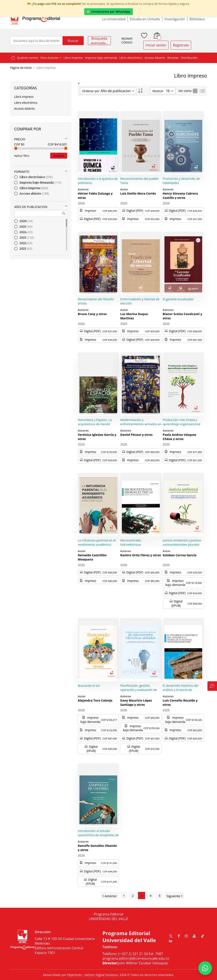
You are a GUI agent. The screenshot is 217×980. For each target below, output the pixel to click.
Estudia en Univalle (145, 19)
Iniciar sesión (156, 45)
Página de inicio (21, 68)
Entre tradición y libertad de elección (140, 301)
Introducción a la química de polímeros (98, 181)
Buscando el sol (89, 686)
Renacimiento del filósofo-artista (96, 301)
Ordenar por (91, 91)
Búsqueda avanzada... (99, 41)
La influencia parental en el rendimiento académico (97, 542)
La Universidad (114, 19)
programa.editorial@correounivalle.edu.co (136, 958)
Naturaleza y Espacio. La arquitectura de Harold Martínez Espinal (95, 424)
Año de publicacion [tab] (31, 207)
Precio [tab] (20, 139)
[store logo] (35, 19)
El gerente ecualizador (178, 299)
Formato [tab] (22, 172)
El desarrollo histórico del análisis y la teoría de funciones (181, 690)
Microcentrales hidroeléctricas (131, 542)
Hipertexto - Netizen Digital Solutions (93, 975)
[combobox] (36, 41)
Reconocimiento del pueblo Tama (139, 181)
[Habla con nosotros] (205, 968)
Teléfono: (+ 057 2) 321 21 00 (125, 954)
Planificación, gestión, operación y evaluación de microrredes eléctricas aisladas (138, 692)
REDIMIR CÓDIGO (127, 41)
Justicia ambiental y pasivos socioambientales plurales (182, 542)
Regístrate (181, 45)
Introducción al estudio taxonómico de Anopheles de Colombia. (98, 835)
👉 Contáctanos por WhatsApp (108, 12)
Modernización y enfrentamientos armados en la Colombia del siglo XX (141, 424)
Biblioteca (197, 19)
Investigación (175, 19)
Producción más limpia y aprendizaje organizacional (182, 422)
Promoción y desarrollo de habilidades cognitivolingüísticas (181, 183)
